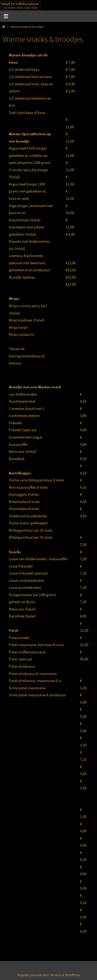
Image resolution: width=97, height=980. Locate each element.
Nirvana (55, 975)
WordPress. (72, 975)
